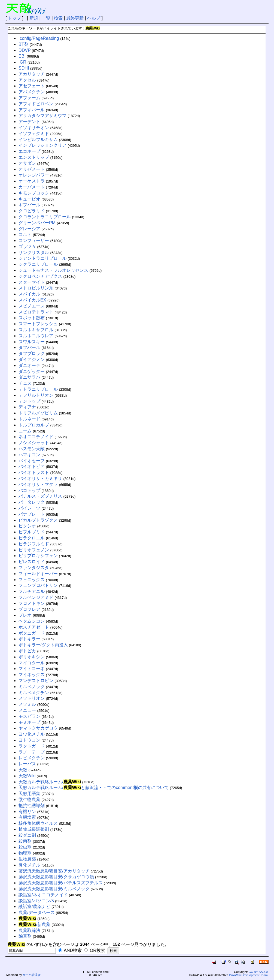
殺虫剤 (25, 847)
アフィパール (32, 110)
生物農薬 (27, 859)
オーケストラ (32, 181)
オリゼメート (32, 169)
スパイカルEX (32, 300)
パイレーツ (29, 508)
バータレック (32, 502)
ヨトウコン (29, 740)
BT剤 (23, 44)
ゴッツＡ (27, 247)
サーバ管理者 (32, 975)
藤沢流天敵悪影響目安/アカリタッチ (54, 871)
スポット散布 (32, 318)
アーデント (29, 122)
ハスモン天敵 (32, 449)
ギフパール (29, 205)
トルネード (29, 419)
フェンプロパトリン (38, 585)
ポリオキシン (32, 657)
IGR (22, 62)
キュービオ (29, 199)
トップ (14, 18)
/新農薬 (34, 924)
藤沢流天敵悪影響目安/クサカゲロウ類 (56, 877)
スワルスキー (32, 342)
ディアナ (27, 407)
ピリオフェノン (34, 550)
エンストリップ (34, 157)
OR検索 (95, 950)
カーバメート (32, 187)
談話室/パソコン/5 (36, 901)
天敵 (23, 770)
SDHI (24, 68)
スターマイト (32, 282)
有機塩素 (27, 817)
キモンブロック (34, 193)
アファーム (29, 98)
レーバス (27, 764)
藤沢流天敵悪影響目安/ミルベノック (54, 889)
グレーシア (29, 229)
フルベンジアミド (36, 597)
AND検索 (70, 950)
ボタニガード (32, 633)
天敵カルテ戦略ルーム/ (50, 782)
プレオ (25, 615)
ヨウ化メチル (32, 734)
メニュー (27, 710)
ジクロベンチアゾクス (40, 276)
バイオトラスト (34, 472)
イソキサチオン (34, 128)
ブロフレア (29, 609)
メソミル (27, 704)
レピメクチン (32, 758)
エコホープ (29, 151)
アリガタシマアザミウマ (42, 116)
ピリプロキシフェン (38, 556)
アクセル (27, 80)
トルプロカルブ (34, 425)
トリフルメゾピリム (38, 413)
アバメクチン (32, 92)
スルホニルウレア (36, 336)
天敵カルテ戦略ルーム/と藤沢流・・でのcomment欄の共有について (94, 788)
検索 (58, 18)
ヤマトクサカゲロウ (38, 728)
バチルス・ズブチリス (40, 496)
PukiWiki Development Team (248, 975)
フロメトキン (32, 603)
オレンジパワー (34, 175)
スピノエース (32, 306)
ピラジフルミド (34, 544)
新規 (34, 18)
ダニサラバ (29, 377)
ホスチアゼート (34, 627)
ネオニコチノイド (36, 437)
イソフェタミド (34, 134)
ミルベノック (32, 687)
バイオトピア (32, 466)
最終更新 (75, 18)
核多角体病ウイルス (38, 823)
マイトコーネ (32, 669)
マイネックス (32, 675)
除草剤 (25, 936)
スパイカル (29, 294)
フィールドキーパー (38, 574)
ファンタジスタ (34, 568)
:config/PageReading (39, 38)
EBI (22, 56)
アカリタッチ (32, 74)
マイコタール (32, 663)
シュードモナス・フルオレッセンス (53, 270)
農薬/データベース (36, 912)
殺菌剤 (25, 841)
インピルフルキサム (38, 140)
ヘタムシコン (32, 621)
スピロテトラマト (36, 312)
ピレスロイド (32, 562)
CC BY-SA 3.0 (258, 972)
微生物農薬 (29, 800)
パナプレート (32, 514)
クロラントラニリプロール (45, 217)
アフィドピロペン (36, 104)
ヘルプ (94, 18)
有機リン (27, 812)
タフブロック (32, 353)
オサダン (27, 163)
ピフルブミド (32, 532)
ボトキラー (29, 639)
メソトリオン (32, 698)
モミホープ (29, 722)
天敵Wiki (27, 776)
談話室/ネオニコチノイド (43, 895)
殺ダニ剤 (27, 835)
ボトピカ (27, 651)
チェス (25, 383)
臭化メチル (29, 865)
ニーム (25, 431)
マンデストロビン (36, 681)
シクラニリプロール (38, 264)
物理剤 (25, 853)
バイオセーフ (32, 461)
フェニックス (32, 580)
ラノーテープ (32, 752)
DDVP (25, 50)
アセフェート (32, 86)
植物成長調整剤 (34, 829)
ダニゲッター (32, 371)
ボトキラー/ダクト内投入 (43, 645)
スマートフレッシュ (38, 324)
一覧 (46, 18)
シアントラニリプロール (42, 258)
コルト (25, 234)
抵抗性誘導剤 (32, 806)
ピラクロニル (32, 538)
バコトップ (29, 490)
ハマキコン (29, 455)
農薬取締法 (29, 930)
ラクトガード (32, 746)
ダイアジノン (32, 359)
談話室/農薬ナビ (34, 906)
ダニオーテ (29, 365)
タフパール (29, 347)
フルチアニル (32, 591)
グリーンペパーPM (37, 223)
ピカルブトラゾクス (38, 520)
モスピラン (29, 716)
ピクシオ (27, 526)
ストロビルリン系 (36, 288)
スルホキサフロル (36, 330)
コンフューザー (34, 240)
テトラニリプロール (38, 389)
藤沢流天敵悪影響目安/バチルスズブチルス (60, 883)
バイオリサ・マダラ (38, 484)
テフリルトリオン (36, 395)
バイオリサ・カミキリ (40, 478)
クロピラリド (32, 211)
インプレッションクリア (42, 145)
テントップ (29, 401)
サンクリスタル (34, 253)
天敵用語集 (29, 794)
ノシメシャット (34, 443)
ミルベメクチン (34, 693)
